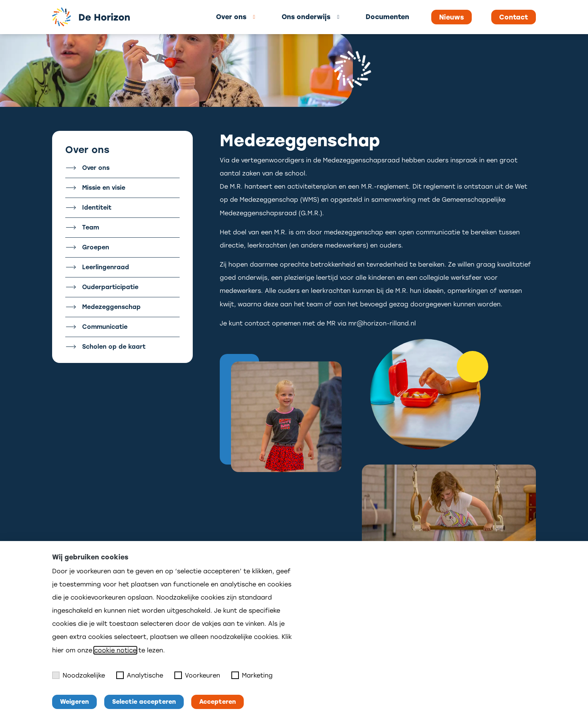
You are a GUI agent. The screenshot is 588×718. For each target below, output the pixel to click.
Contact (514, 17)
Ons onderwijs (306, 17)
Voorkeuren (197, 675)
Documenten (387, 17)
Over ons (231, 17)
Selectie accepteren (144, 702)
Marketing (252, 675)
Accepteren (217, 702)
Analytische (140, 675)
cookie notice (115, 650)
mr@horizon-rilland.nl (382, 323)
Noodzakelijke (79, 675)
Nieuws (451, 17)
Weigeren (74, 702)
